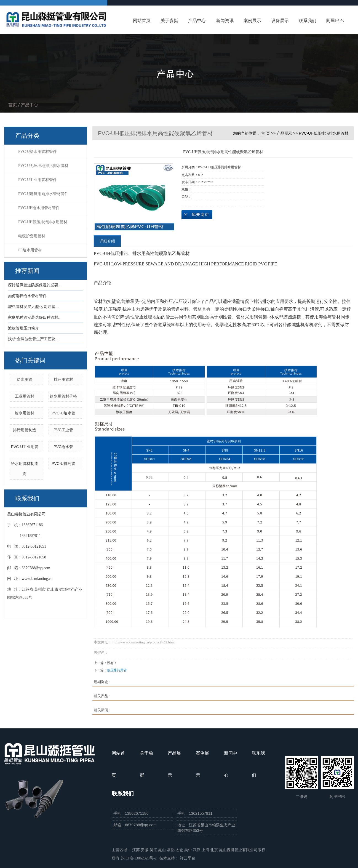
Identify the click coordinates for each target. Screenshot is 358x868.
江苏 (137, 850)
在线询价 (197, 215)
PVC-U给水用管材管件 (38, 152)
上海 (206, 850)
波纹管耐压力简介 (23, 328)
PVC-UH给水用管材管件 (39, 208)
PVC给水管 (63, 447)
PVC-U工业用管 (25, 447)
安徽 (145, 850)
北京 (215, 850)
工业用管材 (25, 396)
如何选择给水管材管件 (27, 296)
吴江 (154, 850)
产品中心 (197, 21)
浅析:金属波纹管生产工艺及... (33, 339)
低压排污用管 (117, 670)
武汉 (197, 850)
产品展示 (284, 133)
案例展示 (252, 21)
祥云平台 (188, 858)
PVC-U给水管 (63, 413)
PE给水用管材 (30, 250)
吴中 (189, 850)
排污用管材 (63, 379)
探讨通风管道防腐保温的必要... (35, 285)
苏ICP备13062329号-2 (139, 858)
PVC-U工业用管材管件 (38, 180)
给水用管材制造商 (25, 469)
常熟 (171, 850)
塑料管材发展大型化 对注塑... (33, 307)
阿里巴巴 (335, 21)
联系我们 (308, 21)
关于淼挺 (169, 21)
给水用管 (25, 379)
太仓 (180, 850)
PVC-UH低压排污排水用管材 (43, 222)
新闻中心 (231, 764)
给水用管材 (25, 413)
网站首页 (142, 21)
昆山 (162, 850)
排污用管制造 (25, 430)
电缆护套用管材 (32, 236)
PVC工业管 (63, 430)
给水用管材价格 (63, 396)
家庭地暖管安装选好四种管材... (35, 317)
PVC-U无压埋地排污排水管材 (43, 166)
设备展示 (280, 21)
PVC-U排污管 (63, 464)
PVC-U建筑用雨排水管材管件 (43, 194)
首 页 (266, 133)
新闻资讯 (225, 21)
